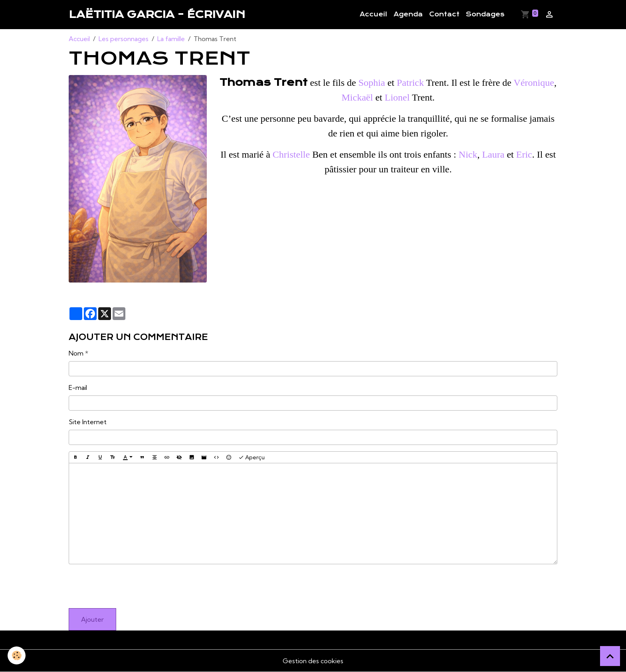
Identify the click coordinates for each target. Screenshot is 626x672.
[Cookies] (17, 655)
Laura (493, 154)
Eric (524, 154)
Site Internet (88, 422)
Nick (468, 154)
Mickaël (358, 97)
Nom (76, 353)
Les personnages (124, 39)
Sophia (372, 83)
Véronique (534, 83)
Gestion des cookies (313, 661)
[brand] (157, 14)
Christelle (291, 154)
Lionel (397, 97)
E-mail (78, 387)
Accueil (373, 14)
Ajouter (92, 619)
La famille (171, 39)
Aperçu (252, 458)
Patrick (410, 83)
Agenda (408, 14)
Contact (444, 14)
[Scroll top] (610, 656)
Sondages (485, 14)
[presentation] (129, 586)
